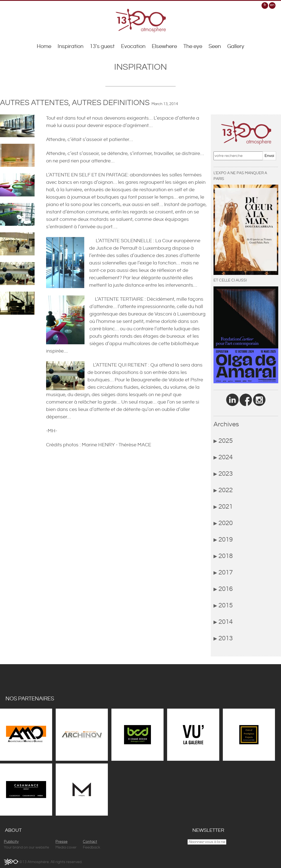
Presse (61, 842)
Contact (90, 842)
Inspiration (71, 46)
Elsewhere (164, 46)
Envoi (269, 156)
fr (265, 5)
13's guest (102, 46)
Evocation (133, 46)
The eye (193, 46)
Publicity (11, 842)
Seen (215, 46)
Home (44, 46)
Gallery (236, 46)
